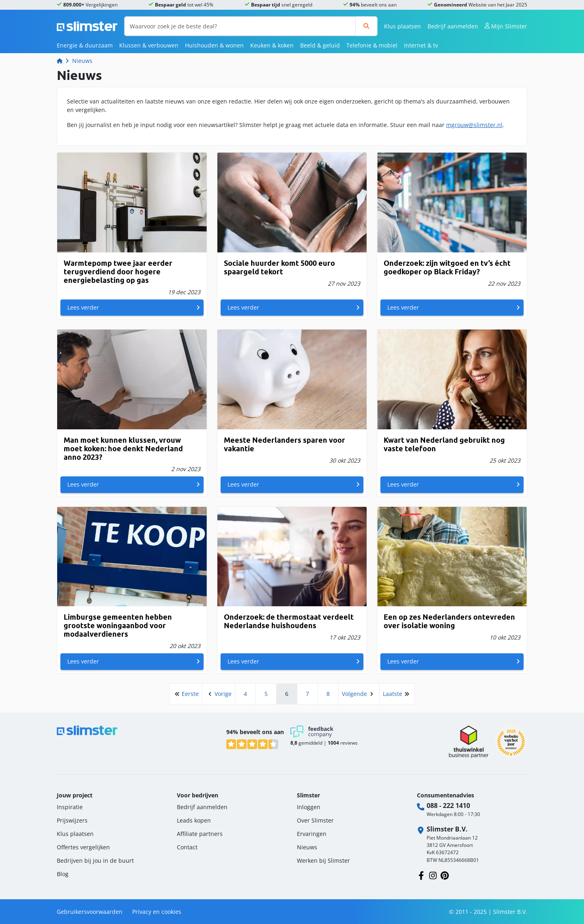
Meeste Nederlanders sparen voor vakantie (284, 444)
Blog (63, 874)
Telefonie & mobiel (372, 45)
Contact (187, 847)
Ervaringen (312, 834)
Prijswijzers (72, 820)
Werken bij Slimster (323, 860)
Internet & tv (421, 45)
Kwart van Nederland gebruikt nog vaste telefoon (444, 444)
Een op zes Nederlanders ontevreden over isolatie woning (449, 621)
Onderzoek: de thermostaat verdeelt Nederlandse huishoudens (289, 621)
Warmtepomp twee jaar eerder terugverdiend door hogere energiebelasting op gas (118, 272)
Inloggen (309, 807)
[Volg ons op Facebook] (421, 875)
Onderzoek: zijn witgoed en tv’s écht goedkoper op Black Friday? (447, 267)
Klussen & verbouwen (149, 45)
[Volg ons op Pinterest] (445, 875)
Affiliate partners (200, 834)
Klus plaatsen (403, 26)
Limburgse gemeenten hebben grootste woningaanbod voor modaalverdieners (118, 626)
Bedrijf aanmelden (453, 26)
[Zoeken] (366, 26)
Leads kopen (194, 820)
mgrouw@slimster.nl (474, 125)
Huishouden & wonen (214, 45)
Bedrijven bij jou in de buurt (95, 860)
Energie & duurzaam (85, 45)
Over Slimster (315, 820)
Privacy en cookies (157, 912)
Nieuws (82, 61)
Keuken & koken (272, 45)
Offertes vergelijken (83, 847)
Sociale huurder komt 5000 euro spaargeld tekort (279, 267)
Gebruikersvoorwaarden (90, 912)
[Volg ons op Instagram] (433, 875)
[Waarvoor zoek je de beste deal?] (240, 26)
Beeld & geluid (320, 45)
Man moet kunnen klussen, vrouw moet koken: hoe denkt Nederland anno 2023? (123, 449)
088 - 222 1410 (448, 806)
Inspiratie (70, 807)
